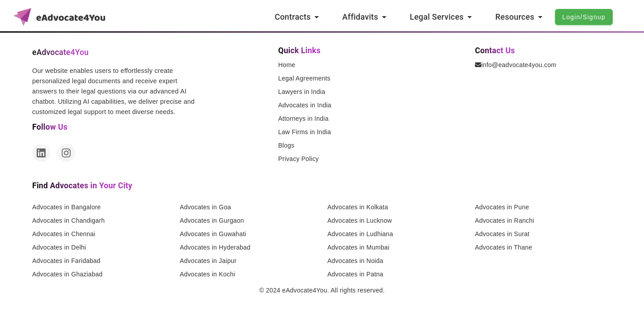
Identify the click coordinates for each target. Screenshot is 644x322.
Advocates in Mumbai (358, 247)
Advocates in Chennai (64, 234)
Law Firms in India (305, 132)
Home (287, 65)
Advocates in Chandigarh (68, 220)
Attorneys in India (303, 119)
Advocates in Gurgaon (212, 220)
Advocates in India (305, 105)
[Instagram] (66, 153)
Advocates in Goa (205, 207)
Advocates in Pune (502, 207)
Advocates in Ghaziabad (67, 274)
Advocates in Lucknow (360, 220)
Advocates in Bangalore (66, 207)
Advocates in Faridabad (66, 261)
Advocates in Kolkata (358, 207)
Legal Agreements (304, 78)
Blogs (286, 145)
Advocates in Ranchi (504, 220)
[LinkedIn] (41, 153)
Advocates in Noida (355, 261)
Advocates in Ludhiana (360, 234)
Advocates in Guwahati (213, 234)
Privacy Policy (299, 159)
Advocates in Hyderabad (215, 247)
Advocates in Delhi (59, 247)
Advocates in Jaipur (208, 261)
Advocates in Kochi (208, 274)
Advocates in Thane (504, 247)
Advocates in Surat (502, 234)
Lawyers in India (302, 92)
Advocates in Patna (355, 274)
